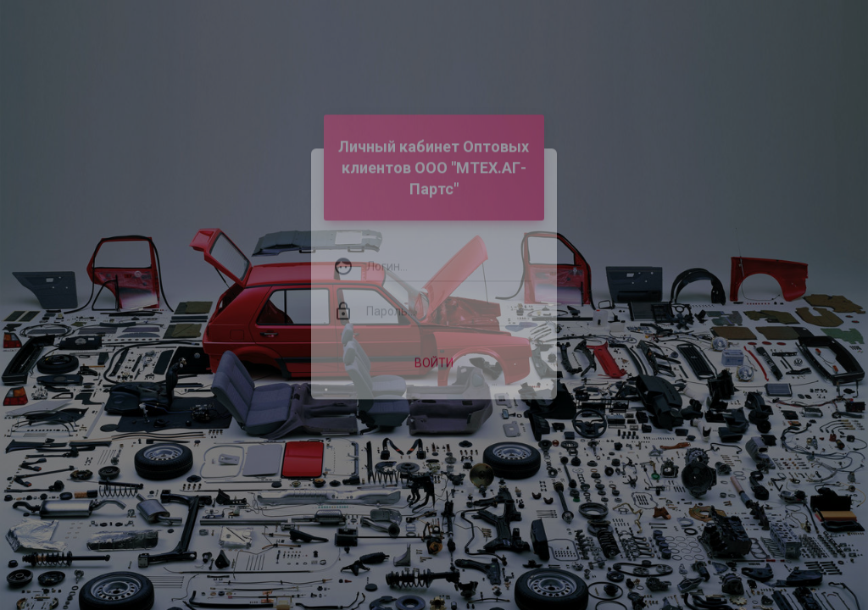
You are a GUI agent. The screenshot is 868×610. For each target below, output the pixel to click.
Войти (434, 349)
